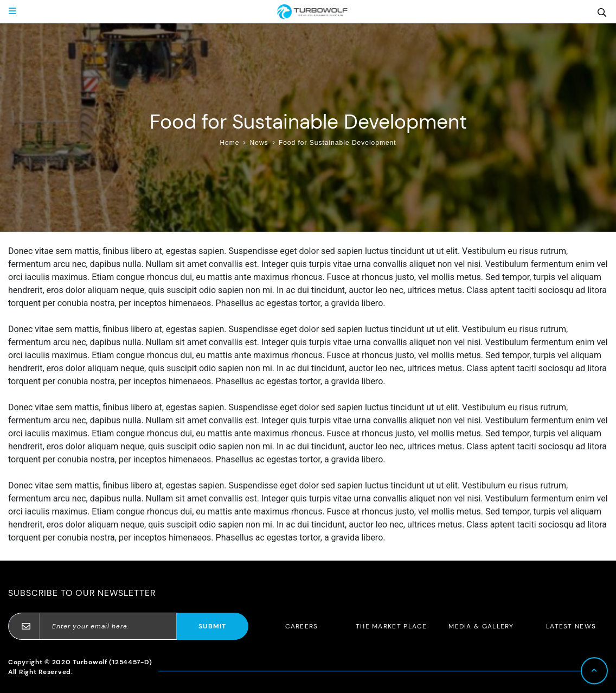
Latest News (571, 626)
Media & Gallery (481, 626)
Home (229, 143)
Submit (212, 626)
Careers (302, 626)
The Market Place (392, 626)
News (259, 143)
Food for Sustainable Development (338, 143)
